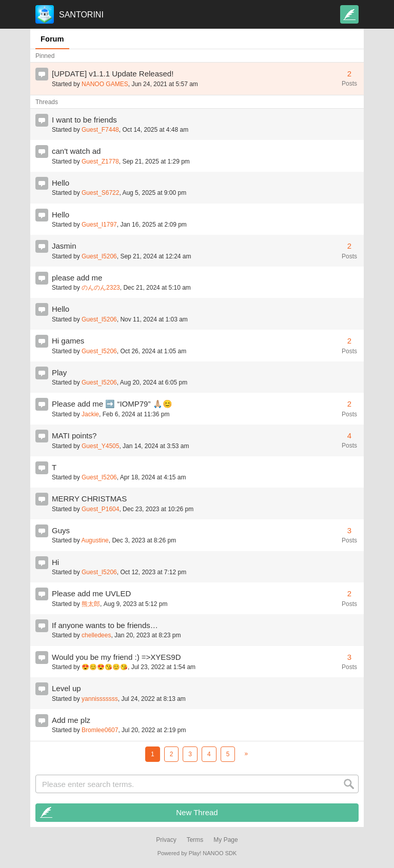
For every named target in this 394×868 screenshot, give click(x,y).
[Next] (246, 754)
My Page (225, 840)
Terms (195, 840)
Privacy (166, 840)
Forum (52, 39)
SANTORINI (81, 15)
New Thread (197, 812)
